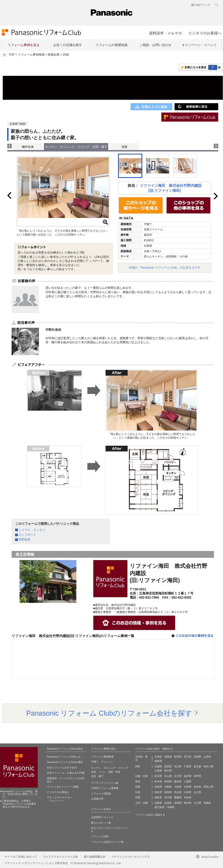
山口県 (197, 792)
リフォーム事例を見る (24, 45)
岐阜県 (158, 781)
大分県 (197, 803)
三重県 (188, 781)
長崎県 (178, 803)
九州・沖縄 (141, 803)
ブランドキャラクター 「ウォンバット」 (59, 799)
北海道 (158, 757)
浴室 (124, 147)
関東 (138, 766)
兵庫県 (188, 787)
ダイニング (110, 768)
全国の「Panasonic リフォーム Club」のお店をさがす (165, 268)
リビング (123, 768)
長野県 (197, 776)
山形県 (207, 757)
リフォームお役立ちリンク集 (107, 842)
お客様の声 (97, 799)
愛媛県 (178, 797)
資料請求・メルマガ (165, 33)
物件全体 (28, 147)
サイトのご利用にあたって (21, 856)
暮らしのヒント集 (101, 823)
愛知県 (178, 781)
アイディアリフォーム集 (105, 783)
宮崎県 (207, 803)
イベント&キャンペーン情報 (63, 787)
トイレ (102, 772)
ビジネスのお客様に (58, 792)
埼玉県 (178, 766)
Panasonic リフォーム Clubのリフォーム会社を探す (109, 713)
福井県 (188, 776)
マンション (107, 762)
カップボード (28, 535)
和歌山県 (208, 787)
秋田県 (178, 757)
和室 (118, 772)
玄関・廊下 (97, 776)
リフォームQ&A (100, 836)
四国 (138, 797)
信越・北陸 (141, 776)
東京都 (197, 766)
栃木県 (168, 771)
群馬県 (168, 766)
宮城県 (197, 757)
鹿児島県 (160, 807)
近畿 (138, 787)
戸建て (95, 762)
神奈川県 (208, 766)
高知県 (188, 797)
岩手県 (188, 757)
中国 (138, 792)
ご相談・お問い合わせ (155, 45)
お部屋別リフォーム (102, 817)
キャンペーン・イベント (199, 45)
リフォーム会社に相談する (150, 815)
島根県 (168, 792)
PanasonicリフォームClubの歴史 (65, 762)
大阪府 (178, 787)
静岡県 (168, 781)
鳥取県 (158, 792)
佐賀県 (168, 803)
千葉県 (188, 766)
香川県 (168, 797)
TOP (12, 55)
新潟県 (158, 776)
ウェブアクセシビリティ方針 (60, 856)
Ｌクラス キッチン (32, 530)
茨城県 (158, 766)
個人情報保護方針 (95, 856)
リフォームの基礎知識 (111, 45)
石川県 (178, 776)
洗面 (111, 772)
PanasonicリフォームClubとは (64, 757)
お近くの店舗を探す (68, 45)
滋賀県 (158, 787)
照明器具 (25, 539)
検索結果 (54, 55)
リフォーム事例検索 (31, 55)
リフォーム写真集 (101, 794)
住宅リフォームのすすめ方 (62, 768)
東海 (138, 781)
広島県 (188, 792)
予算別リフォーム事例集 (105, 788)
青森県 (168, 757)
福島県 (158, 761)
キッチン (96, 768)
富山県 (168, 776)
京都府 (168, 787)
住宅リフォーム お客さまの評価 (66, 773)
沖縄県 (171, 807)
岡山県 (178, 792)
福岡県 (158, 803)
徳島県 (158, 797)
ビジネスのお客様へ (205, 33)
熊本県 (188, 803)
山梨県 (158, 771)
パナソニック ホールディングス (131, 856)
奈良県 (197, 787)
